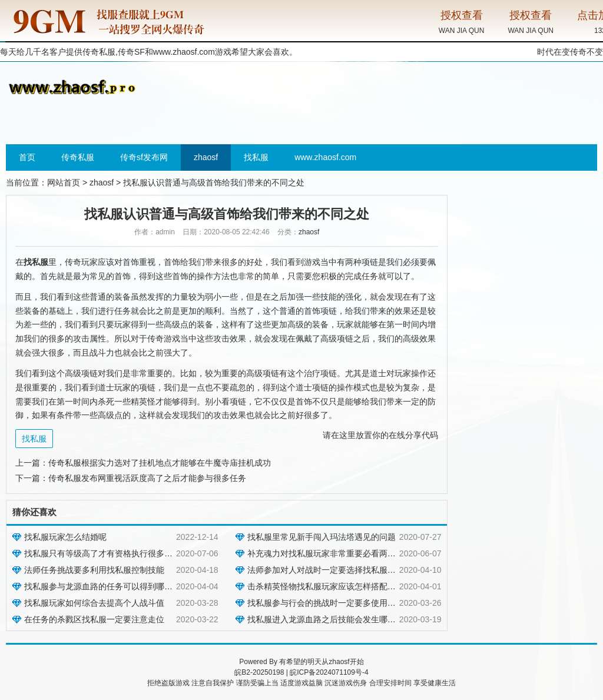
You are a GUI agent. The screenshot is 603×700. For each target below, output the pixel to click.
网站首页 (64, 183)
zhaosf (206, 157)
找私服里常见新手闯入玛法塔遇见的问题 (322, 537)
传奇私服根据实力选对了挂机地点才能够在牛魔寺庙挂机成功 (160, 463)
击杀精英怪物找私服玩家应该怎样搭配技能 (326, 586)
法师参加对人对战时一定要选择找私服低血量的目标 (342, 570)
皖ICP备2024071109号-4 (329, 672)
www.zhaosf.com (184, 52)
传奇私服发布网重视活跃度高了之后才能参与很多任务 (147, 478)
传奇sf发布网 (144, 157)
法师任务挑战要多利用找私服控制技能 (94, 570)
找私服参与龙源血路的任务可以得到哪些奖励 (107, 586)
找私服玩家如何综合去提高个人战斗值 (94, 603)
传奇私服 (78, 157)
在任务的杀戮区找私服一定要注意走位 (94, 619)
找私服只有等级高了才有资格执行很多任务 (102, 553)
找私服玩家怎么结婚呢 (65, 537)
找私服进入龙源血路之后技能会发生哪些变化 (330, 619)
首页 (27, 157)
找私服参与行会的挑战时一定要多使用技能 (326, 603)
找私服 (256, 157)
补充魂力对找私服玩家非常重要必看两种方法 (330, 553)
